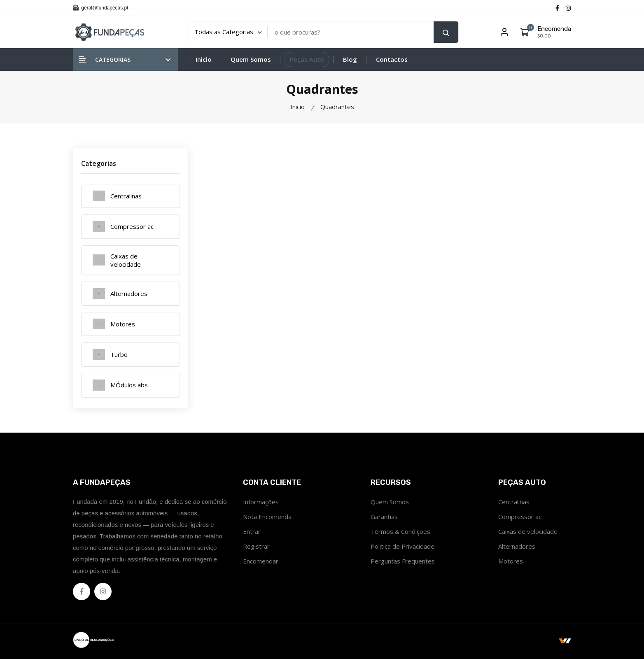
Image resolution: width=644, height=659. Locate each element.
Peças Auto (307, 59)
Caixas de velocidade (528, 531)
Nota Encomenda (267, 517)
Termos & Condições (400, 531)
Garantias (384, 517)
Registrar (256, 546)
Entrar (252, 531)
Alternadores (517, 546)
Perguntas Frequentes (403, 561)
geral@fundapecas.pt (101, 8)
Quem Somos (251, 59)
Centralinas (514, 502)
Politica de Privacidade (402, 546)
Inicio (204, 59)
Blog (350, 59)
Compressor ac (520, 517)
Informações (261, 502)
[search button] (446, 32)
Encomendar (261, 561)
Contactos (392, 59)
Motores (511, 561)
